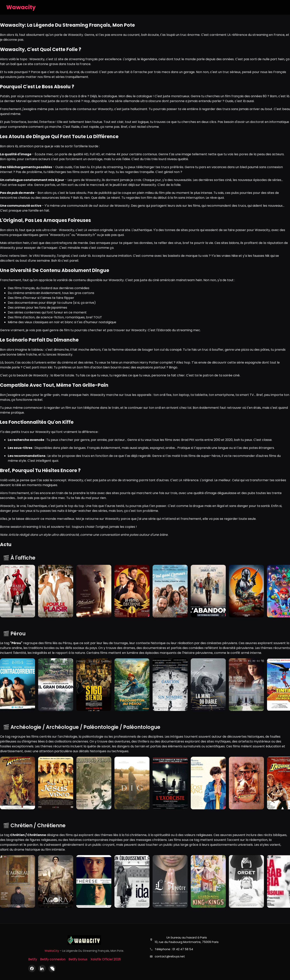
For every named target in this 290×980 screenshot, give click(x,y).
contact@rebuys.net (170, 956)
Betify (33, 959)
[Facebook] (32, 969)
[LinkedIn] (42, 969)
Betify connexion (53, 959)
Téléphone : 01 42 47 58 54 (174, 949)
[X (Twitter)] (52, 969)
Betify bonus (78, 959)
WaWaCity (52, 951)
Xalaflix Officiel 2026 (106, 959)
